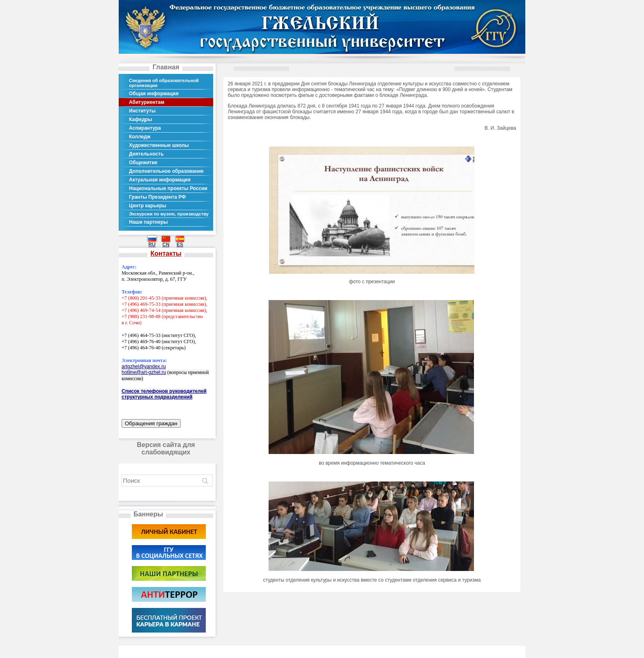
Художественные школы (159, 145)
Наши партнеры (148, 222)
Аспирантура (145, 128)
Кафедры (140, 119)
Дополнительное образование (166, 171)
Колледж (140, 137)
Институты (142, 111)
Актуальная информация (160, 180)
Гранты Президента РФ (158, 197)
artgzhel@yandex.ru (144, 367)
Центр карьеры (148, 206)
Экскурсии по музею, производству (169, 214)
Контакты (166, 253)
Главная (166, 67)
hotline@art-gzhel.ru (144, 372)
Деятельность (146, 154)
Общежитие (143, 163)
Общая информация (154, 94)
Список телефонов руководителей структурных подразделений (164, 394)
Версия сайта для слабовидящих (166, 448)
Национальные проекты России (168, 188)
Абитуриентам (147, 102)
